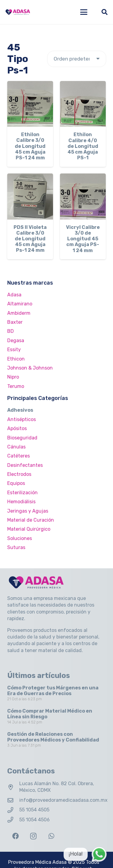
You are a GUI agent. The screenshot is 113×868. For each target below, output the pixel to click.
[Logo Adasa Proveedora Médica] (18, 12)
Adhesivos (20, 410)
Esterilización (22, 493)
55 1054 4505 (34, 810)
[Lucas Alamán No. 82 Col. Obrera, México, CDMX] (13, 787)
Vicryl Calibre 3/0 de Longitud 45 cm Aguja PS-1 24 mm (83, 239)
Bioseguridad (22, 438)
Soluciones (20, 538)
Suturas (16, 547)
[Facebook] (16, 836)
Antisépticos (22, 419)
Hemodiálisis (21, 502)
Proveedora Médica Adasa (37, 862)
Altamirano (20, 304)
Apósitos (17, 428)
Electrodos (19, 474)
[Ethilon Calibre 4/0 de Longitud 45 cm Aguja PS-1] (83, 104)
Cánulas (16, 447)
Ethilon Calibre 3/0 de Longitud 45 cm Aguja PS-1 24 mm (30, 146)
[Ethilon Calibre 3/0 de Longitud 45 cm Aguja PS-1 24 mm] (30, 104)
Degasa (16, 340)
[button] (84, 12)
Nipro (13, 377)
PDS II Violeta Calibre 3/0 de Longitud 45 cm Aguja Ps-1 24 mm (30, 239)
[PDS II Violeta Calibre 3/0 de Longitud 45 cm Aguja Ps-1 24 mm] (30, 196)
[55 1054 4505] (13, 810)
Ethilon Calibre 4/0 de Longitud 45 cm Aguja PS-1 (83, 146)
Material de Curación (31, 520)
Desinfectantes (25, 465)
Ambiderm (19, 313)
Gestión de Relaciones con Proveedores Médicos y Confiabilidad (53, 737)
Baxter (15, 322)
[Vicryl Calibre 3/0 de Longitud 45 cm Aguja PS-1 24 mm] (83, 196)
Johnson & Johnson (30, 368)
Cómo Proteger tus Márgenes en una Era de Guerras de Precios (53, 691)
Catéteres (19, 456)
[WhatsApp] (51, 836)
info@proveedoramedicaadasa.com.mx (63, 800)
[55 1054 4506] (13, 820)
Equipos (16, 483)
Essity (14, 350)
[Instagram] (33, 836)
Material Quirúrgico (29, 529)
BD (11, 331)
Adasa (14, 295)
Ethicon (16, 359)
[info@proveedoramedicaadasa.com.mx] (13, 800)
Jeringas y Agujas (28, 511)
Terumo (16, 386)
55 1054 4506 (35, 820)
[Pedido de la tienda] (77, 59)
